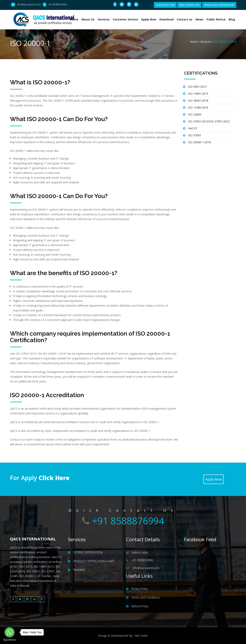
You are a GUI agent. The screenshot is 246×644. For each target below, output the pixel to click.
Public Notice (216, 19)
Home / (195, 42)
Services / (207, 42)
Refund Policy (137, 606)
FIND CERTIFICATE (189, 5)
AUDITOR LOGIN (165, 5)
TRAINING (76, 570)
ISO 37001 (195, 135)
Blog (232, 19)
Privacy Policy (137, 589)
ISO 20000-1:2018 (199, 142)
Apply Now (149, 19)
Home (74, 19)
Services (104, 19)
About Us (88, 19)
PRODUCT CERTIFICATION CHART (91, 561)
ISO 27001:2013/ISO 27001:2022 (209, 121)
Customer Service (125, 19)
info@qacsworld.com (29, 4)
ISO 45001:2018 (198, 101)
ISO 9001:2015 (197, 87)
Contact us (185, 19)
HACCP (193, 128)
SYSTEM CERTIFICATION (85, 552)
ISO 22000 (195, 114)
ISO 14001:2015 (198, 94)
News (200, 19)
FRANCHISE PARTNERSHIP (219, 5)
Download (166, 19)
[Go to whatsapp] (10, 632)
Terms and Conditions (143, 597)
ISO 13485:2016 (198, 107)
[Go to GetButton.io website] (10, 640)
